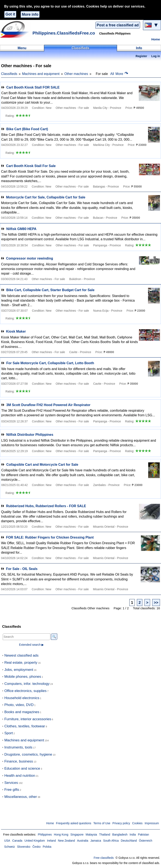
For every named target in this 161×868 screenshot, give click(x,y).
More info (30, 14)
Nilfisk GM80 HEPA (21, 229)
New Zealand (66, 841)
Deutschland (129, 841)
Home (156, 39)
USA (7, 841)
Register (141, 56)
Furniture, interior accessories (28, 719)
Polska (47, 847)
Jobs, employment (19, 670)
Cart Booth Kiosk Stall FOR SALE (33, 87)
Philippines (45, 835)
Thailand (105, 835)
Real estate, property (21, 663)
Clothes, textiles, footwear (25, 726)
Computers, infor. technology (27, 684)
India (133, 835)
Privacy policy (121, 823)
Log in (156, 56)
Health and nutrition (20, 776)
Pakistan (143, 835)
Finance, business (19, 761)
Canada (17, 841)
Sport (9, 733)
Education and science (22, 768)
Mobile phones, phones (23, 677)
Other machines (76, 74)
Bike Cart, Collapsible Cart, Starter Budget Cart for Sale (50, 290)
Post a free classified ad (118, 25)
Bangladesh (120, 835)
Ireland (51, 841)
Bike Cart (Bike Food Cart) (27, 129)
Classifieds (9, 74)
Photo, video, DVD (19, 705)
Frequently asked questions (74, 823)
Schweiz (10, 847)
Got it (10, 14)
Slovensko (24, 847)
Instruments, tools (18, 747)
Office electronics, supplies (25, 691)
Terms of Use (102, 823)
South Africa (111, 841)
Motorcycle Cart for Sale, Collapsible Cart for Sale (46, 197)
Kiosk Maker (16, 331)
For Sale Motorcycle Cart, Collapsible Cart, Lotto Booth (50, 363)
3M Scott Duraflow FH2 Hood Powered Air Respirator (48, 405)
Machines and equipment (41, 74)
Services (11, 783)
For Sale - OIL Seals (22, 569)
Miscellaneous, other (21, 797)
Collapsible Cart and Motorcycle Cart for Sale (42, 465)
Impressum (152, 823)
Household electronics (22, 698)
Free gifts (12, 790)
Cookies (137, 823)
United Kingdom (35, 841)
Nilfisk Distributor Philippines (30, 435)
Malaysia (91, 835)
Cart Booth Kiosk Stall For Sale (31, 166)
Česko (37, 847)
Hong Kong (61, 835)
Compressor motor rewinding (30, 258)
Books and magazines (22, 712)
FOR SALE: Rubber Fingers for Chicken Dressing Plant (50, 537)
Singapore (77, 835)
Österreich (146, 841)
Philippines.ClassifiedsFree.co (64, 33)
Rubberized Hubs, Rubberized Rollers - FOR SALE (46, 506)
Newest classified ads (21, 655)
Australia (83, 841)
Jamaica (96, 841)
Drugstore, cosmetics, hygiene (28, 754)
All (112, 74)
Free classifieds (104, 858)
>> (156, 602)
